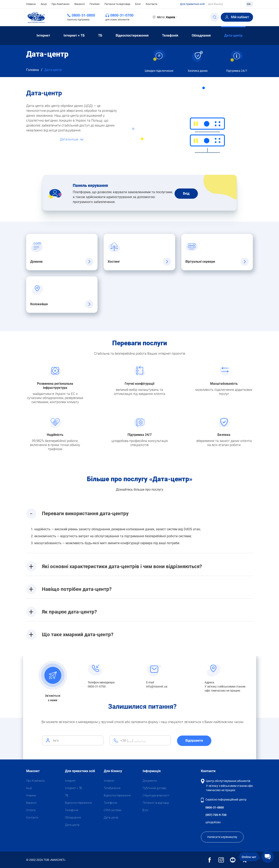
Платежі (95, 4)
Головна (32, 70)
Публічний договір (154, 788)
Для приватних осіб (192, 4)
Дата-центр (233, 35)
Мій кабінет (237, 17)
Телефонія (170, 35)
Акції (44, 4)
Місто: (164, 17)
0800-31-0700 (122, 15)
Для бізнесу (216, 4)
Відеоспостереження (132, 35)
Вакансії (80, 4)
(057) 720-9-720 (216, 815)
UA (249, 4)
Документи (150, 781)
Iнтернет (43, 35)
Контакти (152, 4)
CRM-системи (113, 810)
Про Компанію (61, 4)
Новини (31, 4)
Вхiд (186, 193)
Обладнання (201, 35)
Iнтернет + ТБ (74, 35)
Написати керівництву (222, 837)
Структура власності (156, 795)
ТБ (100, 35)
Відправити (194, 741)
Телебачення (112, 788)
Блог (138, 4)
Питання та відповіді (117, 4)
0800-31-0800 (83, 15)
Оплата (31, 810)
